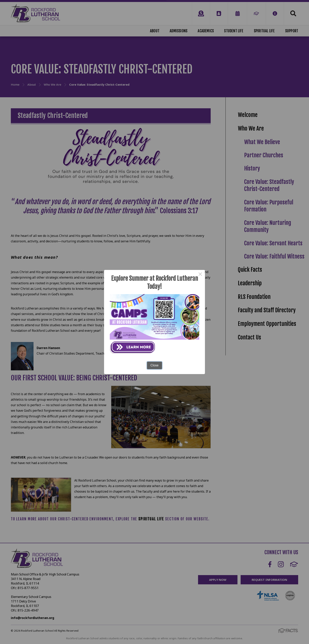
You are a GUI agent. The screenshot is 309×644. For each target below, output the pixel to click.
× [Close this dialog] (200, 275)
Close (155, 365)
